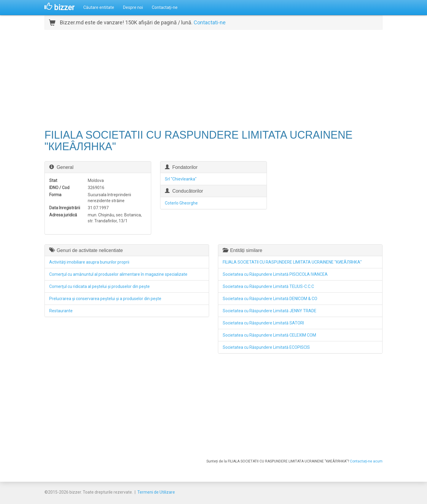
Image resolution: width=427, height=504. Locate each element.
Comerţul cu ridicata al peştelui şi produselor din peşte (99, 286)
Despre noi (133, 7)
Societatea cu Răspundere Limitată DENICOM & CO (270, 299)
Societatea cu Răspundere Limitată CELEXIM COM (269, 335)
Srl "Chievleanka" (181, 179)
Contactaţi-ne (165, 7)
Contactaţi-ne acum (366, 461)
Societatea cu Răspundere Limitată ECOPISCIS (266, 347)
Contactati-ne (210, 22)
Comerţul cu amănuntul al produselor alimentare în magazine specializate (118, 274)
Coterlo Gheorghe (181, 203)
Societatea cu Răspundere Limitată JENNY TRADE (270, 311)
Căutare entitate (99, 7)
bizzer (59, 7)
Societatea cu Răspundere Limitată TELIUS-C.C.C (268, 286)
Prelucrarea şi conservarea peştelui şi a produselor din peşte (105, 299)
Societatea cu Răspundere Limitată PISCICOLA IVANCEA (275, 274)
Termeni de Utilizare (156, 492)
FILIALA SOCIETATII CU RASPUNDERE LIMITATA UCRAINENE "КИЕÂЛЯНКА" (292, 262)
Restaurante (61, 311)
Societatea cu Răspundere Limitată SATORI (263, 323)
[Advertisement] (213, 79)
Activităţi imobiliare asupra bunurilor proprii (89, 262)
